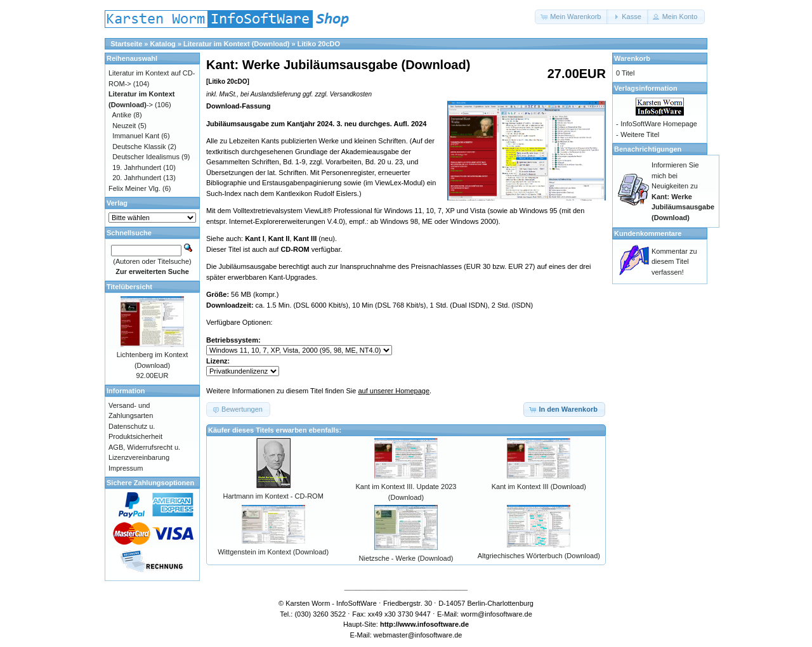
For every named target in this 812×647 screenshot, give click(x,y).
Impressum (126, 468)
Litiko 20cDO (319, 44)
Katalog (163, 44)
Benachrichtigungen (648, 149)
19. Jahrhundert (137, 167)
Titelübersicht (129, 287)
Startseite (126, 44)
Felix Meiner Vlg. (134, 188)
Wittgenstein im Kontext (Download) (273, 552)
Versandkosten (351, 94)
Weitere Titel (640, 134)
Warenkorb (632, 58)
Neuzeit (124, 126)
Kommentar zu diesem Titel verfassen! (674, 262)
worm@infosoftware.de (496, 614)
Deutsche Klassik (139, 147)
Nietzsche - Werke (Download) (406, 558)
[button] (572, 17)
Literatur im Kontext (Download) (236, 44)
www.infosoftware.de (435, 624)
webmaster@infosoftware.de (418, 635)
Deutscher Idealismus (146, 157)
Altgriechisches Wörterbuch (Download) (539, 556)
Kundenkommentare (648, 233)
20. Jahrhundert (137, 178)
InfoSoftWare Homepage (659, 124)
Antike (122, 115)
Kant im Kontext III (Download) (539, 487)
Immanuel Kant (136, 136)
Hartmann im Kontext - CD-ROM (273, 496)
